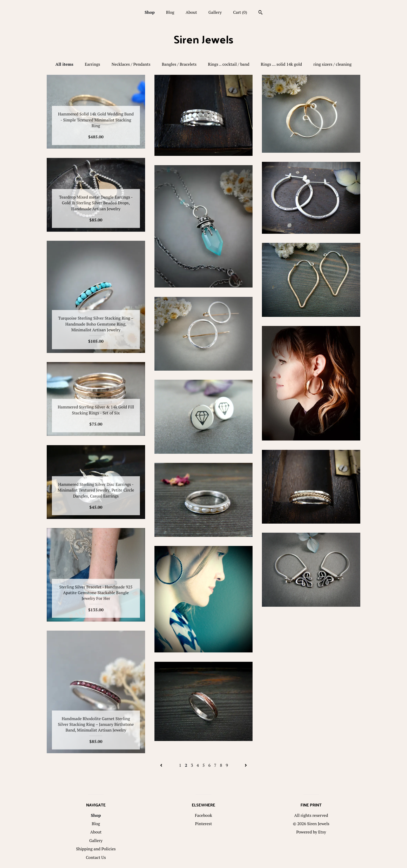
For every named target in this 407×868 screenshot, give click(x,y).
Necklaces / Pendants (131, 64)
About (191, 12)
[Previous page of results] (162, 765)
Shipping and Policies (96, 849)
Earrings (92, 64)
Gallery (215, 12)
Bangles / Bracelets (179, 64)
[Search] (260, 13)
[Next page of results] (246, 765)
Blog (170, 12)
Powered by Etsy (311, 832)
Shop (150, 12)
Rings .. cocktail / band (229, 64)
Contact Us (96, 857)
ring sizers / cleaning (332, 64)
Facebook (204, 815)
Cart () (240, 12)
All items (65, 64)
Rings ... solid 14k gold (281, 64)
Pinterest (204, 824)
